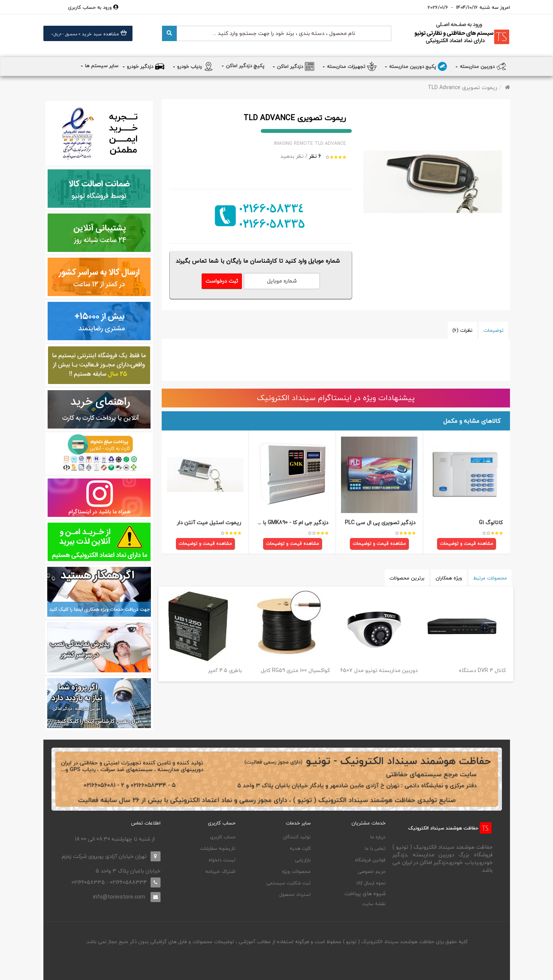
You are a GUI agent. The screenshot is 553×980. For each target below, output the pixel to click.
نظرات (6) (462, 330)
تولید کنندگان (297, 837)
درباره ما (378, 837)
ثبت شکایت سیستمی (289, 883)
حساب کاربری (223, 837)
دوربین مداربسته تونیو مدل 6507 (379, 670)
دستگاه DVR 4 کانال (482, 670)
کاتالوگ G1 (491, 523)
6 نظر (315, 156)
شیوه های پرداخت (365, 893)
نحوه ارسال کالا (371, 883)
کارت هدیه (300, 848)
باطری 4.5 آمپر (225, 670)
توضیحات (493, 330)
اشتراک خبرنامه (220, 872)
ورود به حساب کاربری (93, 7)
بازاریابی (303, 860)
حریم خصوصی (372, 872)
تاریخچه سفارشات (218, 848)
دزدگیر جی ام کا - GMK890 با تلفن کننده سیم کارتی (269, 523)
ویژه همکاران (449, 578)
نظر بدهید (292, 156)
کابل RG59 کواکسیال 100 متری (295, 670)
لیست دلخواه (222, 860)
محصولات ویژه (296, 872)
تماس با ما (375, 848)
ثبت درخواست (222, 281)
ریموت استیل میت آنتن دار (209, 523)
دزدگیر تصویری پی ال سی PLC (380, 523)
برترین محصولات (407, 578)
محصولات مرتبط (490, 578)
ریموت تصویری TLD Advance (463, 87)
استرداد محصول (295, 895)
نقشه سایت (374, 904)
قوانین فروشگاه (370, 860)
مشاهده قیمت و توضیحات (466, 544)
